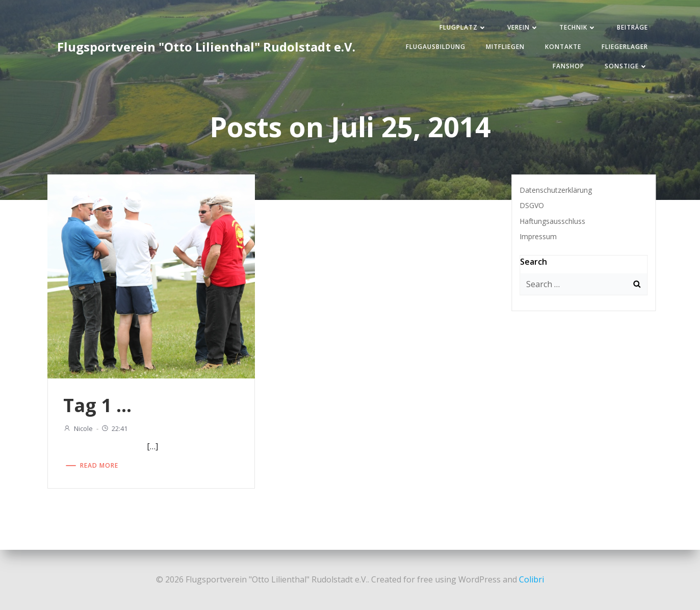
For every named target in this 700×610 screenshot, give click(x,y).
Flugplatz (463, 27)
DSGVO (532, 205)
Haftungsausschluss (552, 221)
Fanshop (568, 66)
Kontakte (563, 47)
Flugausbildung (436, 47)
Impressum (538, 236)
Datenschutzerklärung (556, 190)
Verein (523, 27)
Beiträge (632, 27)
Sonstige (626, 66)
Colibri (532, 579)
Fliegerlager (625, 47)
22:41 (114, 428)
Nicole (78, 428)
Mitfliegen (505, 47)
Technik (578, 27)
